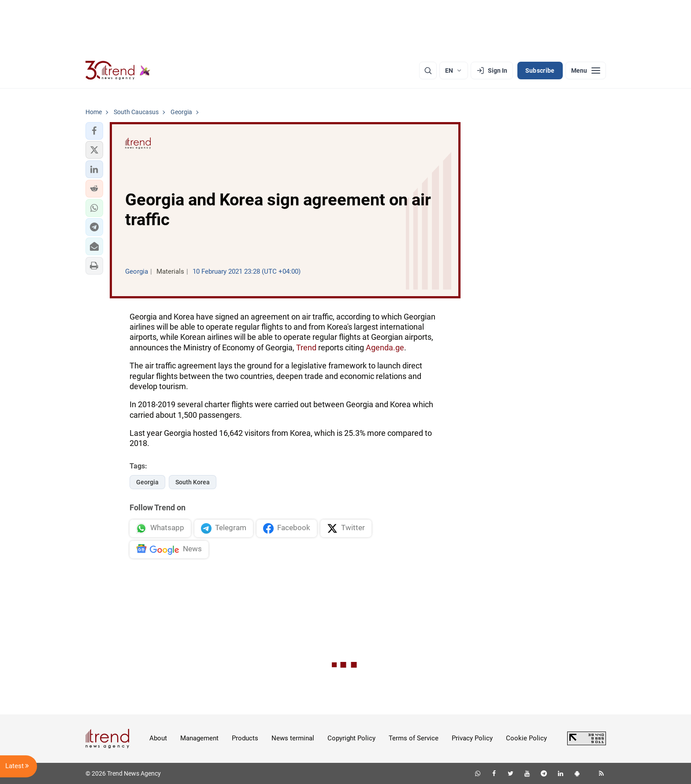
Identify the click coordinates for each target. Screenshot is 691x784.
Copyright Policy (351, 738)
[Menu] (586, 71)
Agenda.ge (385, 347)
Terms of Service (414, 738)
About (158, 738)
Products (245, 738)
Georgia (147, 482)
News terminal (293, 738)
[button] (94, 131)
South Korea (193, 482)
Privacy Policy (472, 738)
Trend (306, 347)
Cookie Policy (526, 738)
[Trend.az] (118, 71)
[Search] (428, 71)
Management (199, 738)
